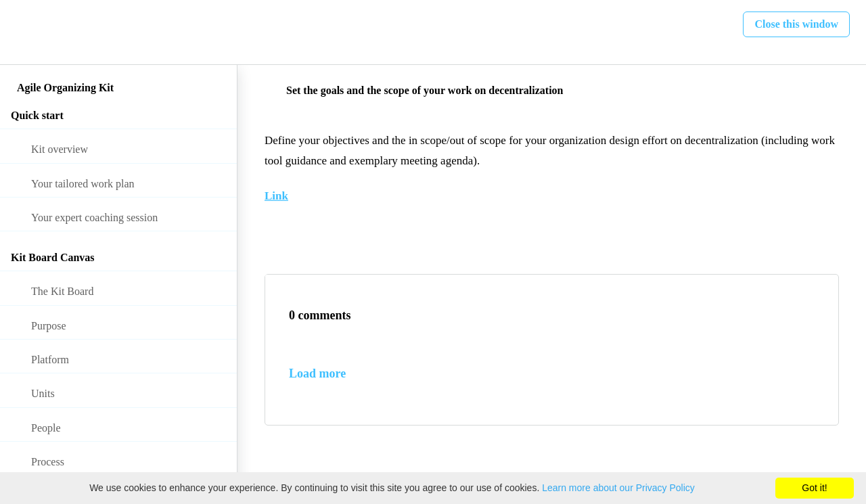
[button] (25, 32)
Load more (317, 373)
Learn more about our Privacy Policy (618, 488)
